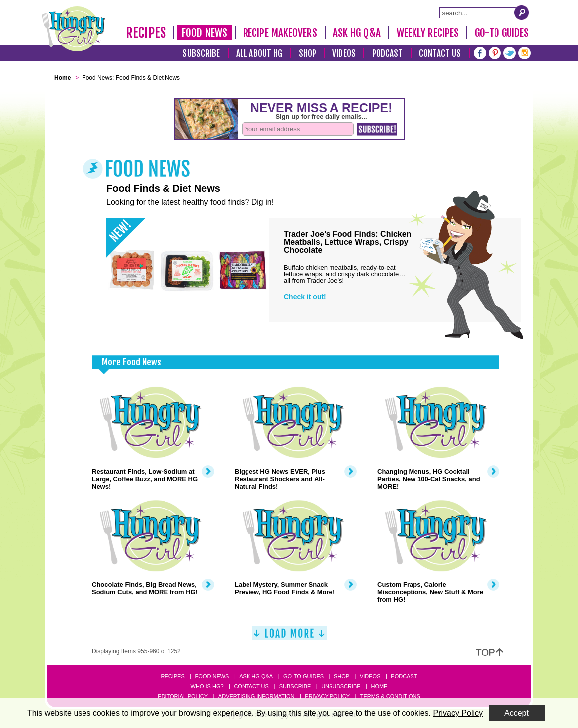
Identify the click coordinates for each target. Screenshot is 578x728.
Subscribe (201, 53)
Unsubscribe (341, 686)
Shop (307, 53)
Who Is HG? (207, 686)
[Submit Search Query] (522, 12)
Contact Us (440, 53)
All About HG (259, 53)
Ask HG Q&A (357, 33)
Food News (205, 33)
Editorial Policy (183, 696)
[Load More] (289, 637)
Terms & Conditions (390, 696)
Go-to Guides (303, 676)
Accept (517, 713)
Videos (344, 53)
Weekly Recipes (428, 33)
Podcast (388, 53)
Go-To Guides (502, 33)
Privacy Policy (327, 696)
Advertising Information (256, 696)
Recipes (146, 33)
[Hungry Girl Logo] (74, 29)
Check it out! (305, 297)
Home (379, 686)
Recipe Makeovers (280, 33)
